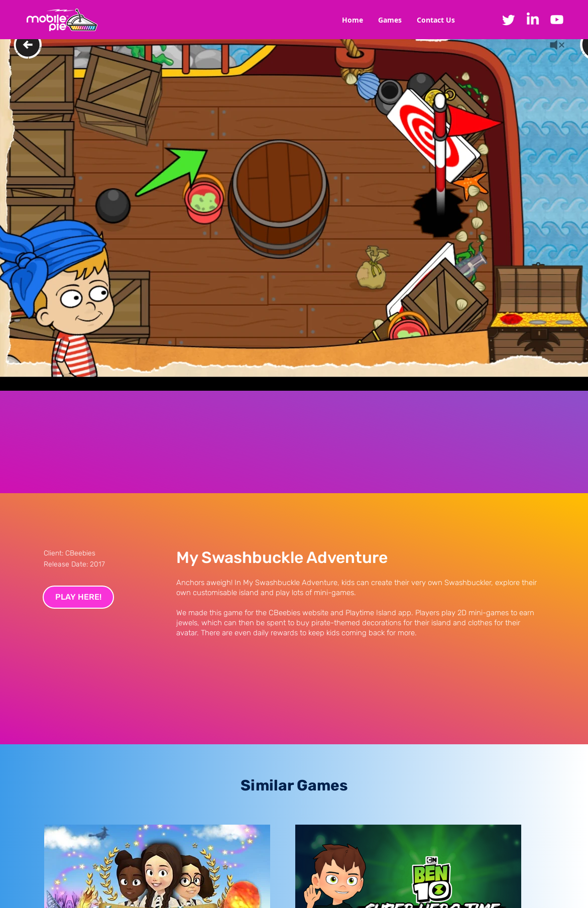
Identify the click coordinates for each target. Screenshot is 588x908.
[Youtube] (557, 20)
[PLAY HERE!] (78, 597)
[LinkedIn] (533, 20)
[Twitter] (509, 20)
